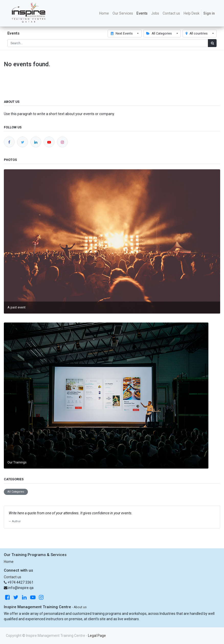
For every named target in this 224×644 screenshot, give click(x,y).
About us (80, 607)
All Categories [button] (159, 34)
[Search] (212, 43)
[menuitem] (104, 13)
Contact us (13, 577)
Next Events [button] (122, 34)
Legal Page (97, 636)
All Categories (16, 492)
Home (9, 562)
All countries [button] (197, 34)
